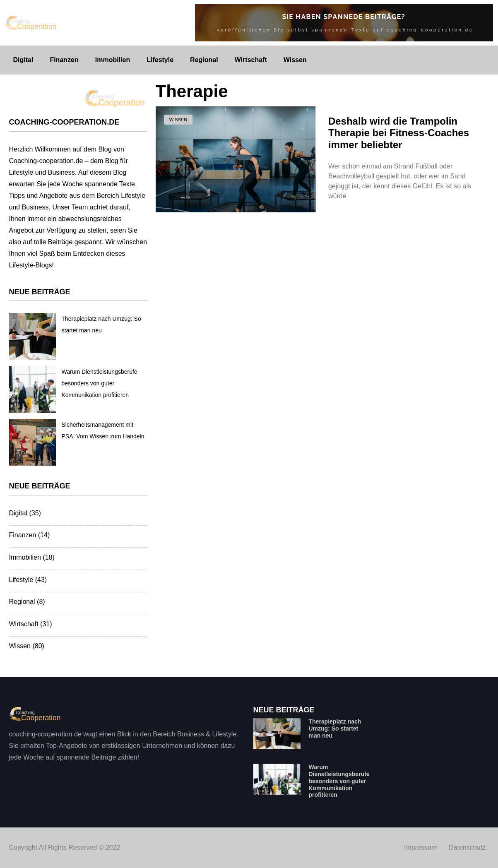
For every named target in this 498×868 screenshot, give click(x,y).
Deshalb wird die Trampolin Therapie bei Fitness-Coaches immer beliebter (399, 133)
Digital (23, 60)
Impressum (420, 848)
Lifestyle (160, 60)
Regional (204, 60)
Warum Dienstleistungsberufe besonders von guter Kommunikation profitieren (100, 383)
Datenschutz (467, 848)
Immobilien (113, 60)
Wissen (295, 60)
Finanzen (64, 60)
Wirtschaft (251, 60)
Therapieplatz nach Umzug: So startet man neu (335, 729)
